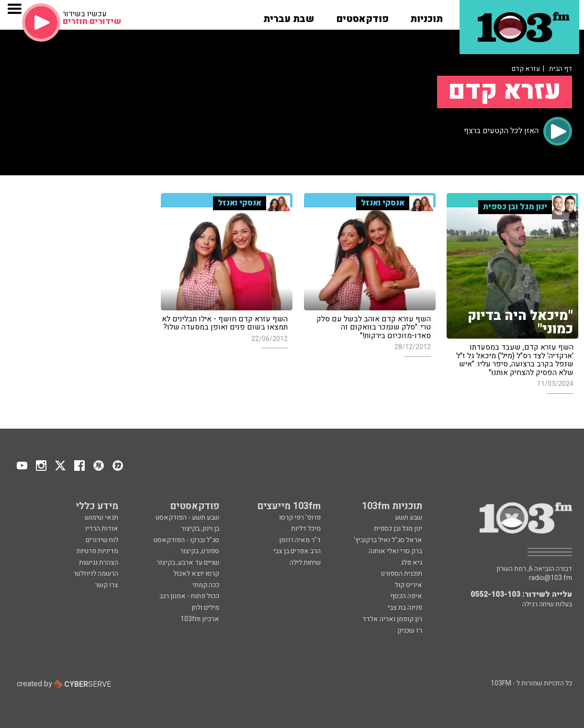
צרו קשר (107, 585)
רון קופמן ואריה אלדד (392, 619)
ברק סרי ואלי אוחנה (395, 551)
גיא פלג (411, 563)
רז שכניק (410, 631)
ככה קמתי (206, 585)
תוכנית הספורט (402, 574)
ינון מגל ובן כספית (398, 529)
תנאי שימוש (101, 518)
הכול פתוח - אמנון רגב (189, 596)
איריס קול (409, 585)
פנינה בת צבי (405, 608)
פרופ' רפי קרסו (300, 518)
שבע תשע (409, 518)
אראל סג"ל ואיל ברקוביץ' (388, 540)
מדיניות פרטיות (97, 551)
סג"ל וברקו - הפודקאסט (186, 540)
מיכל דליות (306, 529)
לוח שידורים (102, 540)
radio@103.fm (550, 578)
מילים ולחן (205, 608)
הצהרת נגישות (99, 563)
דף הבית (561, 69)
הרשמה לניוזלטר (96, 574)
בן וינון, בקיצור (200, 529)
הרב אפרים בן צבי (297, 551)
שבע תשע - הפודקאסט (187, 518)
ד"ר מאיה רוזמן (300, 540)
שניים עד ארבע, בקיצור (188, 563)
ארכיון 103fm (200, 619)
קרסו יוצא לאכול (196, 574)
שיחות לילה (305, 563)
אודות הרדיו (102, 529)
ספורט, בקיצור (200, 551)
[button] (427, 16)
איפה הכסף (406, 596)
